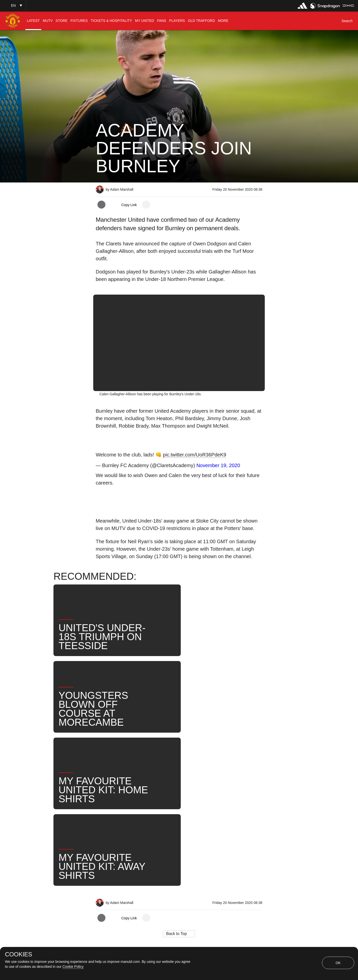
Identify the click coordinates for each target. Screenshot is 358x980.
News (106, 804)
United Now (237, 804)
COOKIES (19, 954)
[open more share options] (146, 205)
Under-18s (155, 804)
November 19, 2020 (218, 465)
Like (128, 804)
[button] (13, 6)
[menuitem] (33, 21)
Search (207, 804)
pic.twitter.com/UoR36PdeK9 (195, 455)
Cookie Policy (73, 967)
